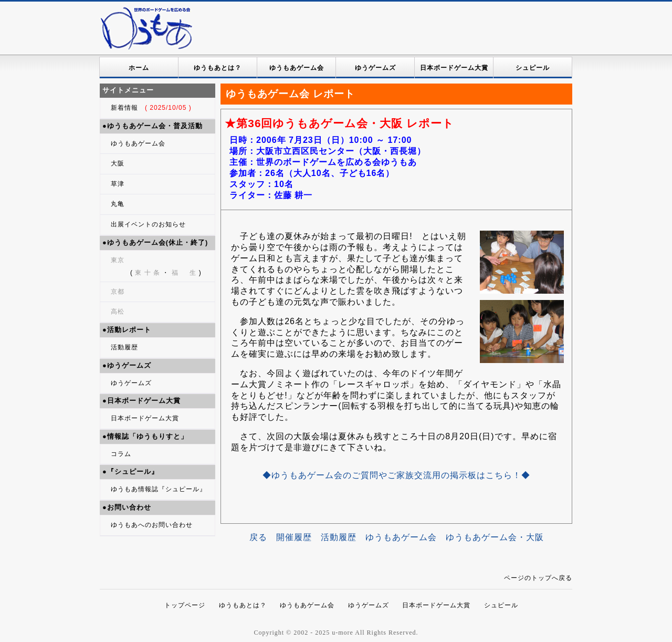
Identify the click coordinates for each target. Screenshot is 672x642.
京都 (118, 292)
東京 (118, 260)
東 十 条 (148, 273)
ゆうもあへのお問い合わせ (152, 525)
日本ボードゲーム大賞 (454, 68)
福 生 (184, 273)
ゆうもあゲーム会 (297, 68)
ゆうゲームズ (375, 68)
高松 (118, 312)
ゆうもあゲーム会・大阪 (495, 537)
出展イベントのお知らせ (148, 224)
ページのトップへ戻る (538, 578)
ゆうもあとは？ (218, 68)
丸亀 (118, 204)
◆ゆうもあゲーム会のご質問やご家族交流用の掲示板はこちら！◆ (396, 475)
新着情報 (151, 108)
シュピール (533, 68)
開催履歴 (294, 537)
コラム (121, 454)
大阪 (118, 163)
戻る (258, 537)
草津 (118, 184)
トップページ (185, 605)
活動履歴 (124, 347)
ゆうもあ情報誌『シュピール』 (159, 489)
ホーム (139, 68)
